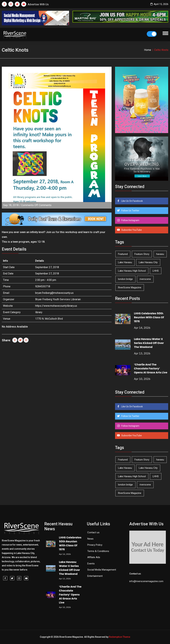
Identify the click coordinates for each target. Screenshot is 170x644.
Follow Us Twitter (130, 211)
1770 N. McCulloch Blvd (49, 319)
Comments (36, 205)
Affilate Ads (94, 557)
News (90, 539)
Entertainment (95, 576)
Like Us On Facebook (132, 201)
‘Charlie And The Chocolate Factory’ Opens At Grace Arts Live (151, 369)
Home (148, 50)
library (39, 312)
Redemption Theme (120, 637)
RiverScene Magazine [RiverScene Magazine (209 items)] (130, 287)
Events (91, 564)
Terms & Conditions (98, 551)
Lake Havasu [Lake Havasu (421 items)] (125, 262)
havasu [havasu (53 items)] (160, 254)
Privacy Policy (95, 545)
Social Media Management (102, 570)
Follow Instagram (130, 220)
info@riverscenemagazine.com (146, 581)
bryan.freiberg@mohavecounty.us (54, 293)
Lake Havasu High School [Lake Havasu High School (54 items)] (132, 271)
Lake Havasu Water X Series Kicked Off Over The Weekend (149, 343)
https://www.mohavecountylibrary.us (56, 306)
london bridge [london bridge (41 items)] (125, 279)
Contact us (93, 532)
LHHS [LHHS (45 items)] (156, 271)
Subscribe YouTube (131, 230)
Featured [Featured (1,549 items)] (123, 254)
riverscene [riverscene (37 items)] (145, 279)
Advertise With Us (38, 4)
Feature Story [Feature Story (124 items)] (142, 254)
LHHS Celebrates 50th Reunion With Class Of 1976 (149, 317)
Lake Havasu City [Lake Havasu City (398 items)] (148, 262)
